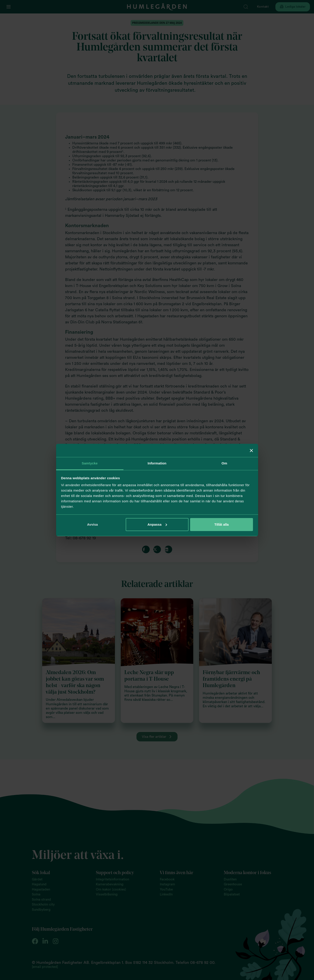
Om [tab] (224, 463)
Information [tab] (157, 463)
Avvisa (92, 524)
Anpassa (157, 524)
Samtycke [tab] (90, 463)
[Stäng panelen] (251, 451)
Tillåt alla (222, 524)
